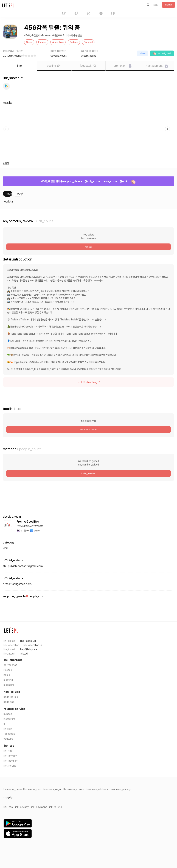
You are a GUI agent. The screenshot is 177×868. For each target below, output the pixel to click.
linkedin (8, 729)
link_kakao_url (28, 641)
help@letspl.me (29, 649)
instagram (9, 719)
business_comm (74, 789)
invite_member (88, 473)
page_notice (11, 697)
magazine (9, 685)
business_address (97, 789)
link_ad (24, 654)
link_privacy (10, 756)
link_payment (11, 761)
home (7, 675)
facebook (9, 734)
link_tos (8, 751)
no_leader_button (88, 430)
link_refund (10, 766)
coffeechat (10, 665)
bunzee (8, 714)
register (88, 247)
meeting (8, 680)
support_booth (162, 53)
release (8, 670)
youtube (8, 739)
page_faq (9, 702)
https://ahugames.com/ (18, 584)
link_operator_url (33, 645)
